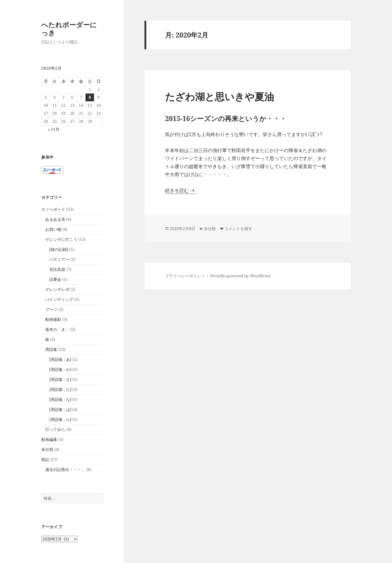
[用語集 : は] (60, 409)
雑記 (45, 459)
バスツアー (59, 259)
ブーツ (51, 309)
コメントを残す (238, 229)
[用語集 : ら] (60, 419)
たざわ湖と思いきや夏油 (219, 96)
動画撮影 (53, 319)
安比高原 (57, 269)
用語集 (51, 349)
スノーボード (53, 209)
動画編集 (49, 439)
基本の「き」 (57, 329)
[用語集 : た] (60, 389)
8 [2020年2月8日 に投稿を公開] (90, 97)
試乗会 (55, 279)
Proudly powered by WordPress (240, 276)
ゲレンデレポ (57, 289)
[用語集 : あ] (60, 359)
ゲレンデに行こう (61, 239)
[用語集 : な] (60, 399)
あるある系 (55, 219)
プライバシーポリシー (185, 276)
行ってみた (55, 429)
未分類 (47, 449)
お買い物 (53, 229)
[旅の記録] (59, 249)
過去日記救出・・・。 (65, 469)
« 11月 (53, 129)
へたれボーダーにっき (69, 29)
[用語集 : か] (60, 369)
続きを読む (180, 190)
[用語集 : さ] (60, 379)
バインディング (59, 299)
